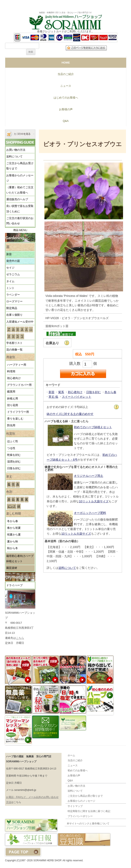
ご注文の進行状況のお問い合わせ (20, 221)
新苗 (9, 254)
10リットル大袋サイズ (94, 501)
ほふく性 (13, 441)
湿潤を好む (14, 462)
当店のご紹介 (66, 74)
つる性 (11, 448)
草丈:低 (53, 397)
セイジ (10, 268)
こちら (20, 638)
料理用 (11, 372)
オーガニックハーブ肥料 (90, 513)
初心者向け (14, 378)
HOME (66, 63)
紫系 (61, 392)
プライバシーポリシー (80, 816)
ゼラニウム (13, 274)
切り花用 (13, 405)
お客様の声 (66, 109)
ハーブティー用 (17, 365)
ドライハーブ (14, 585)
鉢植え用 (13, 399)
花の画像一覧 (14, 350)
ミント (10, 288)
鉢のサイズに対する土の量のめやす (70, 414)
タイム (10, 281)
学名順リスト (14, 343)
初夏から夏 (14, 535)
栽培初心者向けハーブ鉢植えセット (20, 559)
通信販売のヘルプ (17, 199)
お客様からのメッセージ (20, 178)
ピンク (12, 506)
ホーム (71, 755)
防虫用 (11, 425)
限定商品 (12, 308)
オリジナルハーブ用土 (89, 476)
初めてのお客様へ (78, 771)
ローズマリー (14, 301)
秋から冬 (13, 548)
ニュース (66, 86)
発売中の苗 (13, 261)
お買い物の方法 (16, 150)
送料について (14, 157)
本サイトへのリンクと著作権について (88, 824)
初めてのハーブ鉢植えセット (93, 427)
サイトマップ (75, 806)
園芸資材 (12, 568)
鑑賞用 (11, 392)
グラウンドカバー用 (19, 385)
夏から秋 (13, 542)
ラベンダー (13, 295)
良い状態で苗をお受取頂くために (20, 209)
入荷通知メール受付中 (20, 322)
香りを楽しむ (15, 419)
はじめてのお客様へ (66, 98)
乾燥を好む (14, 455)
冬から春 (13, 521)
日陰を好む (14, 468)
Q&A (66, 121)
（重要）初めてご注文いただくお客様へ (20, 190)
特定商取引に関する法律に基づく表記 (89, 811)
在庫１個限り (14, 315)
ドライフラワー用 (18, 412)
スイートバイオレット (77, 397)
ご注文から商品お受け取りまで (20, 166)
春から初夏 (14, 528)
